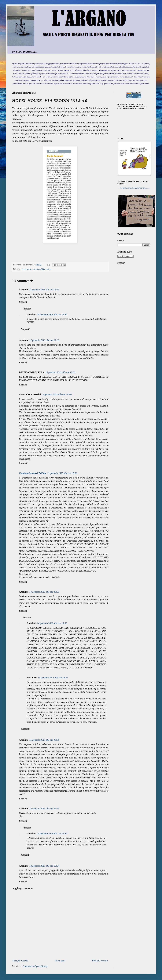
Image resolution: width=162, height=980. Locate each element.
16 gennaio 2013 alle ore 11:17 (44, 809)
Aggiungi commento (23, 888)
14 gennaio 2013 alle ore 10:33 (44, 592)
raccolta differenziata (42, 269)
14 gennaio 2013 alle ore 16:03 (52, 623)
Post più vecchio (100, 961)
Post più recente (20, 961)
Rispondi (23, 302)
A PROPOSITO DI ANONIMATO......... (135, 188)
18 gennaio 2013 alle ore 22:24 (44, 866)
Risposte (27, 309)
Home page (60, 961)
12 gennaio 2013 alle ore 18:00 (57, 394)
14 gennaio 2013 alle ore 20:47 (53, 678)
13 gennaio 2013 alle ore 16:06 (62, 473)
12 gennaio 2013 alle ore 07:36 (44, 340)
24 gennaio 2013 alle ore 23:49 (52, 314)
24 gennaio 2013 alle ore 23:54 (52, 833)
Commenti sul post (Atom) (35, 966)
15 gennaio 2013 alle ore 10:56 (44, 740)
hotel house (27, 269)
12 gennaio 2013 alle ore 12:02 (60, 372)
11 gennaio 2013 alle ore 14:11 (44, 290)
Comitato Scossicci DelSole (33, 473)
